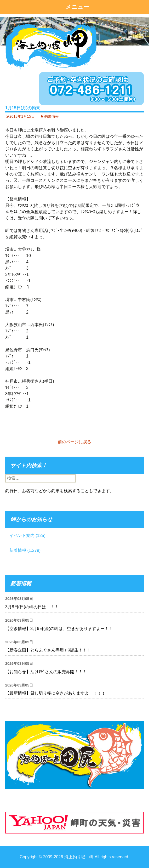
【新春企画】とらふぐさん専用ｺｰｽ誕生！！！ (48, 650)
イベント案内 (22, 535)
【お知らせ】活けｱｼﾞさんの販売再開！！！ (46, 672)
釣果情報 (51, 116)
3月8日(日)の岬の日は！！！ (32, 607)
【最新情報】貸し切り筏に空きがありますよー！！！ (55, 693)
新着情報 (18, 550)
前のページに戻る (74, 442)
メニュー (77, 7)
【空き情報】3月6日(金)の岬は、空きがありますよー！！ (59, 629)
